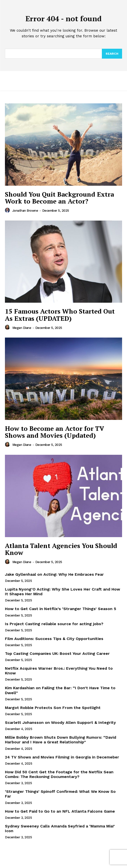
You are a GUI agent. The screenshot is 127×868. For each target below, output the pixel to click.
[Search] (112, 54)
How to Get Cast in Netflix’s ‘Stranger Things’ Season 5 (61, 609)
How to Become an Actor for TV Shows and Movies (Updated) (54, 432)
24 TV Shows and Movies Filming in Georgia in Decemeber (62, 757)
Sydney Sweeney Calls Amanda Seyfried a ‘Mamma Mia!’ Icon (60, 828)
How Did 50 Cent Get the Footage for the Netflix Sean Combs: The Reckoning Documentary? (59, 774)
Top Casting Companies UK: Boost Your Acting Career (57, 653)
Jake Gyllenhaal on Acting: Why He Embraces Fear (54, 574)
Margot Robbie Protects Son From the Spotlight (53, 708)
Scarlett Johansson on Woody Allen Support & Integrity (60, 722)
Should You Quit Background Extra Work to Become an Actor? (59, 198)
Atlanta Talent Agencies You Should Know (61, 549)
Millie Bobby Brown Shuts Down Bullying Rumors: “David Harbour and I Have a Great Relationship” (61, 740)
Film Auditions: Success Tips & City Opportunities (54, 639)
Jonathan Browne (25, 211)
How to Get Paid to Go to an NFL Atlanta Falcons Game (60, 811)
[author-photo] (8, 210)
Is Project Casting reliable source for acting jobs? (54, 624)
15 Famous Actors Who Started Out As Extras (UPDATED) (60, 315)
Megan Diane (22, 328)
